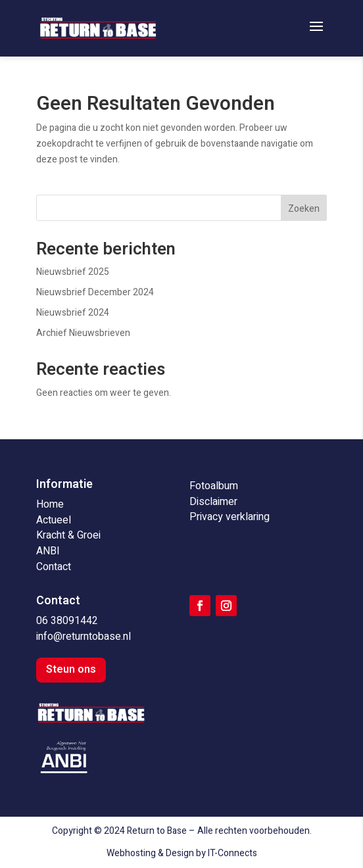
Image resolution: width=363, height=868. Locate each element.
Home (50, 504)
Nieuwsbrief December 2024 (95, 292)
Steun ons (71, 669)
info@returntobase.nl (84, 637)
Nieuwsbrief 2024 (73, 313)
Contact (54, 567)
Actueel (54, 520)
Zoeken (304, 209)
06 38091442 (67, 621)
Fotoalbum (214, 486)
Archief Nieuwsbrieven (83, 333)
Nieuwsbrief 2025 (73, 272)
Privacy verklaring (230, 517)
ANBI (48, 551)
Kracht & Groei (68, 535)
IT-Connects (232, 853)
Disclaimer (213, 502)
